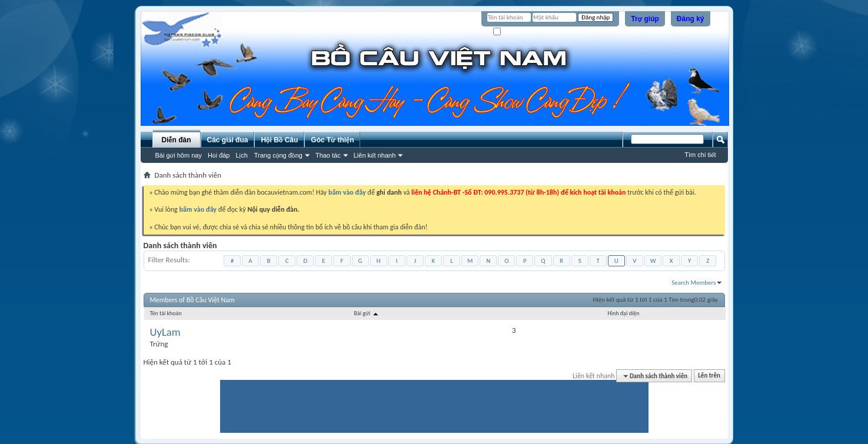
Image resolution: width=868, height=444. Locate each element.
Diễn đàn (176, 140)
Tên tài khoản (166, 313)
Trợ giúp (645, 19)
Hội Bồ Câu (279, 140)
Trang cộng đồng (278, 155)
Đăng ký (691, 19)
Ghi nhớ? (510, 32)
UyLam (165, 332)
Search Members (694, 283)
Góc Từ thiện (332, 140)
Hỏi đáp (219, 155)
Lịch (242, 155)
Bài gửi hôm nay (179, 155)
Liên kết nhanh (375, 155)
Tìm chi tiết (700, 155)
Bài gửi (366, 313)
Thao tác (328, 155)
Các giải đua (228, 140)
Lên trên (709, 376)
